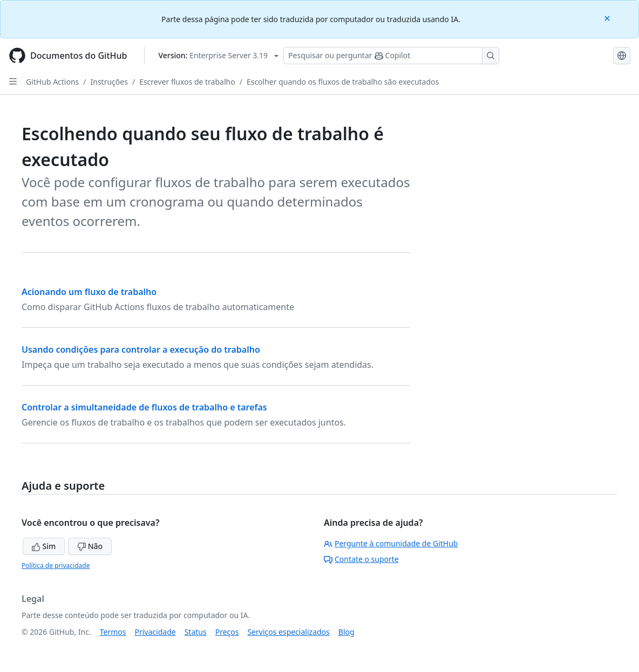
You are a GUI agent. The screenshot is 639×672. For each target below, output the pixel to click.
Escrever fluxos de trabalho (187, 82)
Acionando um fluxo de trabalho (89, 292)
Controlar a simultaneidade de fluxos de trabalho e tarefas (144, 407)
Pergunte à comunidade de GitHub (391, 543)
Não (90, 546)
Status (196, 632)
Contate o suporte (361, 559)
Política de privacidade (56, 565)
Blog (346, 632)
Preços (227, 632)
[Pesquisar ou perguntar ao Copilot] (391, 56)
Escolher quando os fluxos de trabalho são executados (343, 82)
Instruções (109, 82)
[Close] (608, 18)
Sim (44, 546)
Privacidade (155, 632)
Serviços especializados (288, 632)
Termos (113, 632)
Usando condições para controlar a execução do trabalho (141, 349)
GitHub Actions (52, 82)
